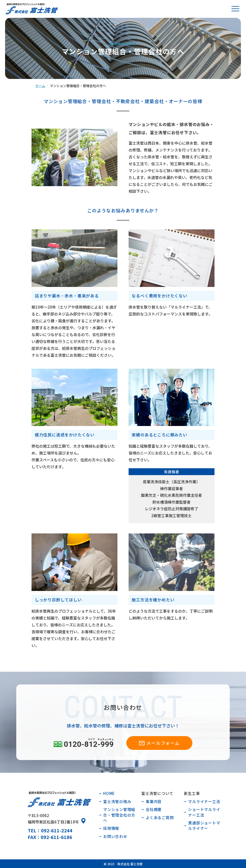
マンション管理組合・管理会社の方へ (119, 815)
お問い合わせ (115, 836)
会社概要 (154, 809)
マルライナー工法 (204, 801)
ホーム (40, 86)
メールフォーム (163, 743)
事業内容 (154, 801)
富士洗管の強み (117, 801)
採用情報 (111, 828)
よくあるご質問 (160, 817)
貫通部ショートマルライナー (204, 825)
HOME (109, 793)
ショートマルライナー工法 (204, 812)
